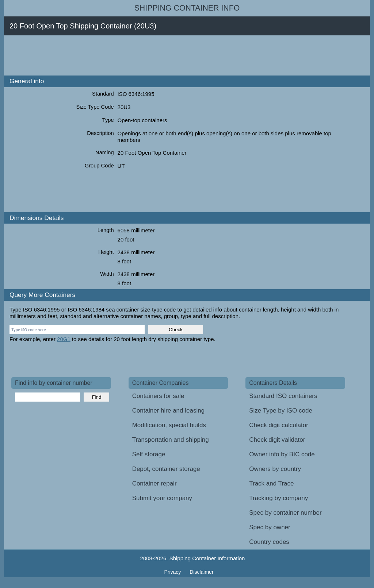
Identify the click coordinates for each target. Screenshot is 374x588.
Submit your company (162, 498)
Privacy (173, 572)
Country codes (269, 542)
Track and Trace (271, 483)
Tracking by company (278, 498)
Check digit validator (277, 440)
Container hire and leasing (168, 411)
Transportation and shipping (171, 440)
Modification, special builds (169, 425)
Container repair (154, 483)
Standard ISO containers (283, 396)
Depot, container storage (166, 469)
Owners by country (275, 469)
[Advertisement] (144, 55)
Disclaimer (201, 572)
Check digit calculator (279, 425)
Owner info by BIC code (282, 454)
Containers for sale (158, 396)
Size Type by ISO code (281, 411)
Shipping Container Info (187, 8)
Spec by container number (285, 513)
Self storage (149, 454)
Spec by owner (270, 527)
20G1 (64, 339)
